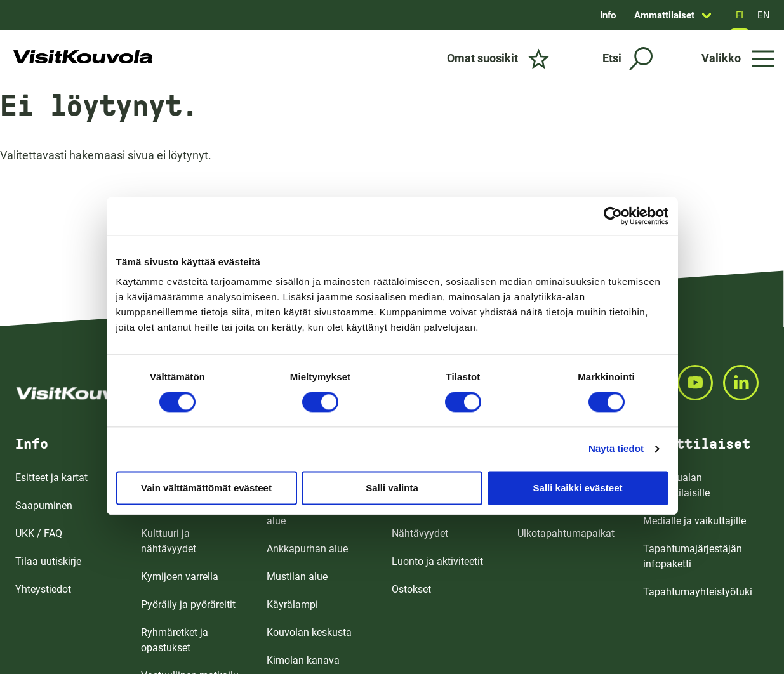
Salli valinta (392, 488)
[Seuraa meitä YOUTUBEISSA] (700, 383)
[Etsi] (628, 59)
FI (740, 15)
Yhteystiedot (43, 589)
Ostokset (411, 589)
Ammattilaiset (664, 15)
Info (608, 15)
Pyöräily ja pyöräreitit (188, 605)
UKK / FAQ (39, 533)
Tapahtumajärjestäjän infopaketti (693, 556)
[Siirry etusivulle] (83, 58)
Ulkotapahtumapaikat (566, 533)
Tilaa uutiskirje (48, 561)
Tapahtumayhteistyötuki (698, 592)
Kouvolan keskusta (309, 632)
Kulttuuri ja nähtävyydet (169, 541)
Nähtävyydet (420, 533)
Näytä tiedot (616, 448)
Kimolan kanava (303, 660)
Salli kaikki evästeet (578, 488)
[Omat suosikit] (498, 58)
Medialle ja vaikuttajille (694, 521)
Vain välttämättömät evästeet (206, 488)
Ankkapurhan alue (307, 549)
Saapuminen (44, 505)
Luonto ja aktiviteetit (437, 561)
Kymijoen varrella (180, 577)
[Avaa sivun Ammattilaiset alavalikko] (707, 15)
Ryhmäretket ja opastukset (175, 640)
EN (764, 15)
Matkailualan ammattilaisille (676, 485)
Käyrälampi (292, 605)
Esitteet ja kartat (51, 478)
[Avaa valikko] (738, 58)
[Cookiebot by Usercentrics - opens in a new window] (613, 216)
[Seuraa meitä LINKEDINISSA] (746, 383)
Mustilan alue (297, 577)
